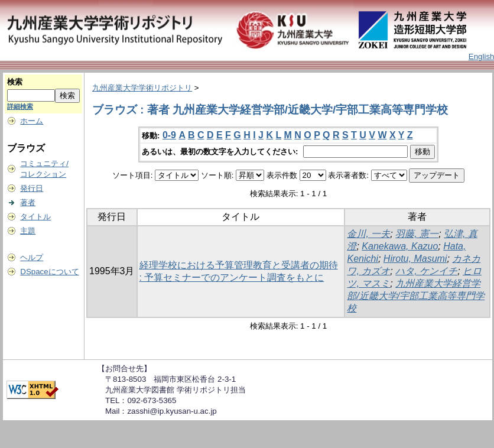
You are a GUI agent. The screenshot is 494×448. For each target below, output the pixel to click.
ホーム (32, 121)
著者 (28, 202)
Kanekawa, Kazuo (400, 246)
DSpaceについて (49, 272)
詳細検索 (20, 106)
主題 (28, 231)
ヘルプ (32, 257)
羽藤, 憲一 (417, 234)
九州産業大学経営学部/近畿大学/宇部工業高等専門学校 (416, 296)
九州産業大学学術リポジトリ (142, 88)
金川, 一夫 (368, 234)
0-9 (169, 135)
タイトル (35, 217)
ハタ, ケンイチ (426, 271)
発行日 (32, 188)
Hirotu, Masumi (415, 259)
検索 (15, 82)
